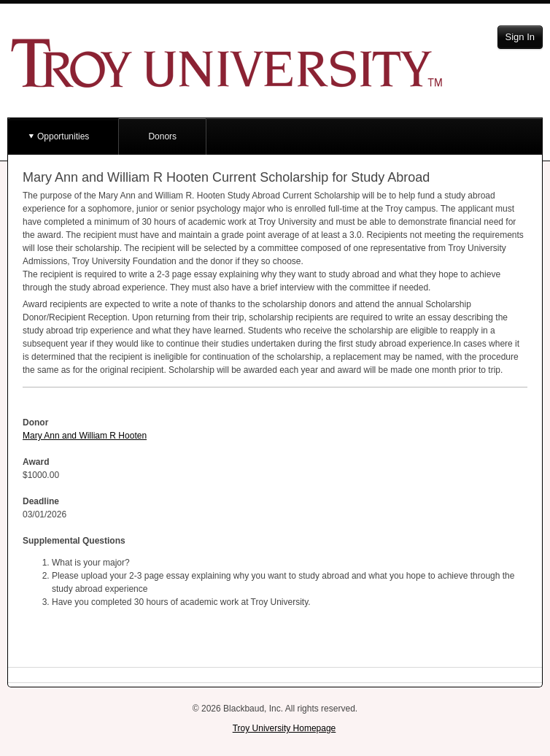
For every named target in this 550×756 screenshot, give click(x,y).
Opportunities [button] (63, 136)
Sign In (520, 37)
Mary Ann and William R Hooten (85, 436)
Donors (162, 136)
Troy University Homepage (284, 728)
